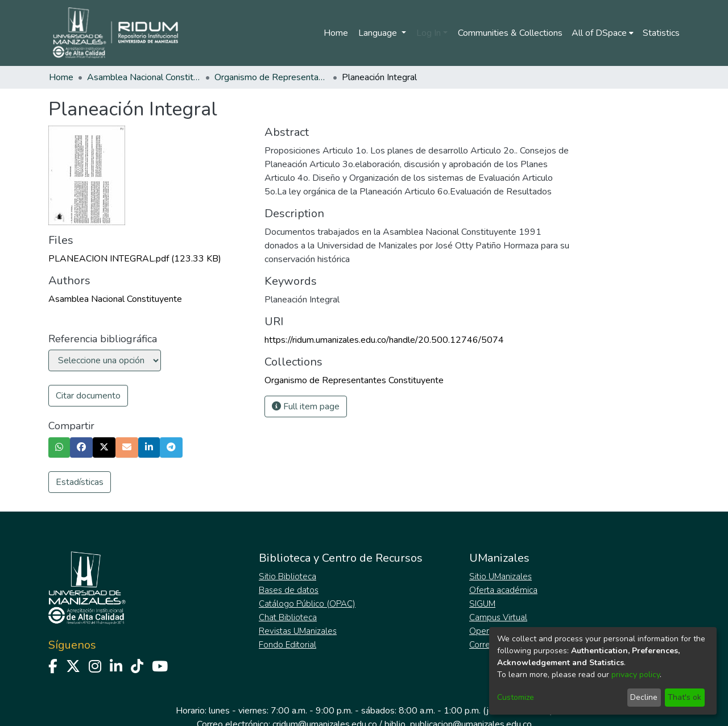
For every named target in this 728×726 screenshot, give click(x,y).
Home (336, 33)
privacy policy (636, 675)
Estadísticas (80, 482)
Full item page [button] (306, 406)
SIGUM (482, 604)
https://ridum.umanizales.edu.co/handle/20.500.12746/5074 (384, 340)
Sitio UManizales (500, 576)
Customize (516, 697)
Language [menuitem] (379, 33)
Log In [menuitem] (429, 33)
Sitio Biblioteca (288, 576)
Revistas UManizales (298, 631)
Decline (644, 697)
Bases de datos (289, 590)
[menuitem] (603, 33)
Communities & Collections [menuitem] (510, 33)
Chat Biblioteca (288, 617)
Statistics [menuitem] (661, 33)
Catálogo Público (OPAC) (307, 604)
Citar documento (88, 396)
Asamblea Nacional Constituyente (144, 77)
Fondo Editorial (288, 645)
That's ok (684, 697)
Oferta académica (503, 590)
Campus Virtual (498, 617)
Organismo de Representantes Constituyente (271, 77)
